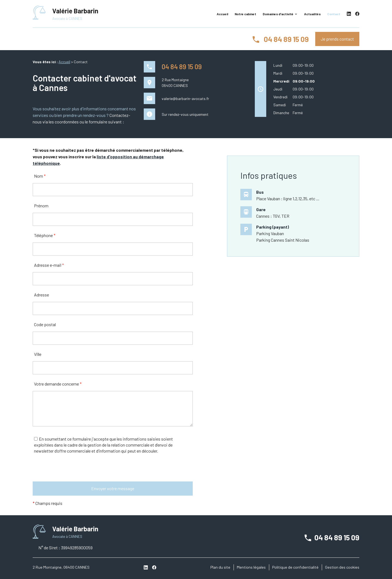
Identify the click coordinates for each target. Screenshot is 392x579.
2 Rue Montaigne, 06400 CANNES (61, 567)
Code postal (45, 324)
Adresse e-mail (49, 265)
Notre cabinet (245, 14)
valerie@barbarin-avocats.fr (185, 98)
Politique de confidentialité (295, 567)
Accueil (222, 14)
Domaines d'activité (278, 14)
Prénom (41, 206)
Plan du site (220, 567)
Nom (40, 176)
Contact (334, 14)
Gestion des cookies (342, 567)
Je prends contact (337, 39)
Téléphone (45, 235)
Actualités (312, 14)
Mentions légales (251, 567)
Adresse (42, 295)
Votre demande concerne (58, 384)
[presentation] (74, 471)
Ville (38, 354)
